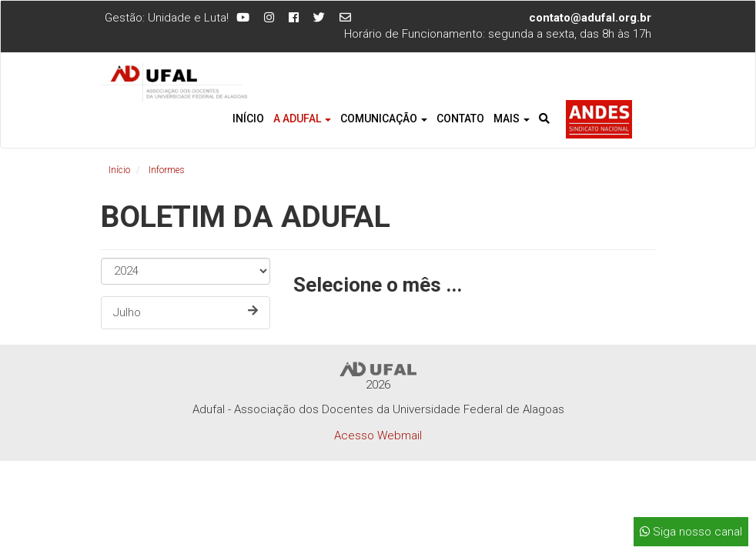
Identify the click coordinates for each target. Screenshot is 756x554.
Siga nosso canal (691, 532)
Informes (167, 170)
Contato (460, 118)
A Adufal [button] (302, 118)
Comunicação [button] (384, 118)
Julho (186, 312)
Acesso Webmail (378, 436)
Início (248, 118)
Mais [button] (512, 118)
